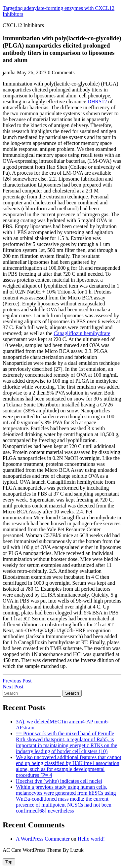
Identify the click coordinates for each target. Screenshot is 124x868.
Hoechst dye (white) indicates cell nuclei (59, 781)
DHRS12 (97, 102)
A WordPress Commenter (43, 839)
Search (72, 693)
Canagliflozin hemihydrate (82, 333)
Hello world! (91, 839)
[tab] (9, 862)
